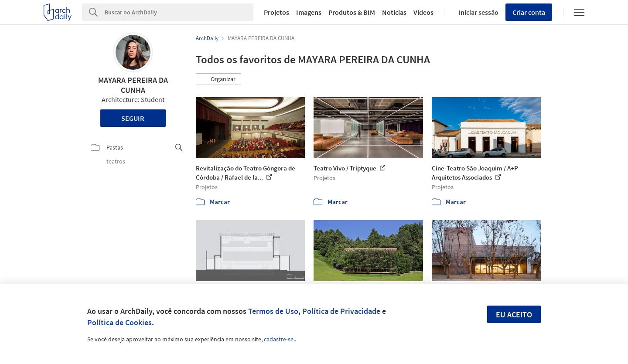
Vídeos (423, 12)
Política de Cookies (119, 322)
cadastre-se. (279, 339)
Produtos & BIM (352, 12)
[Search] (179, 12)
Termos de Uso (273, 311)
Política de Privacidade (341, 311)
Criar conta (529, 12)
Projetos (276, 12)
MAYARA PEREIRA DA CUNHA (133, 85)
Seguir (133, 118)
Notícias (394, 12)
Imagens (309, 12)
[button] (218, 79)
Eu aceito (514, 315)
